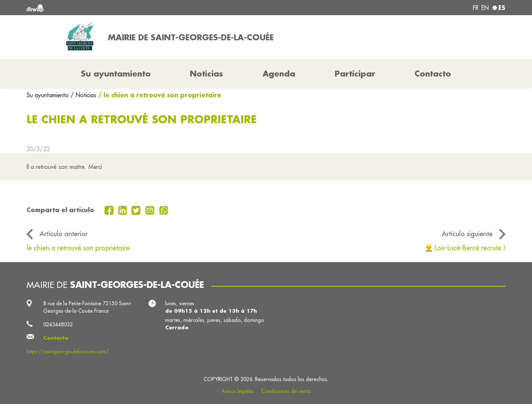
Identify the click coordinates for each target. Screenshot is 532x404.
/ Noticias (83, 95)
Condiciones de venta (286, 391)
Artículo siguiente (467, 234)
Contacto (433, 74)
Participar (355, 74)
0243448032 (58, 325)
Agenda (279, 74)
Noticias (207, 74)
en (485, 8)
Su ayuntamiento (49, 95)
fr (476, 8)
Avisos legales (238, 391)
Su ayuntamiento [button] (116, 74)
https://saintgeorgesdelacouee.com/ (68, 352)
